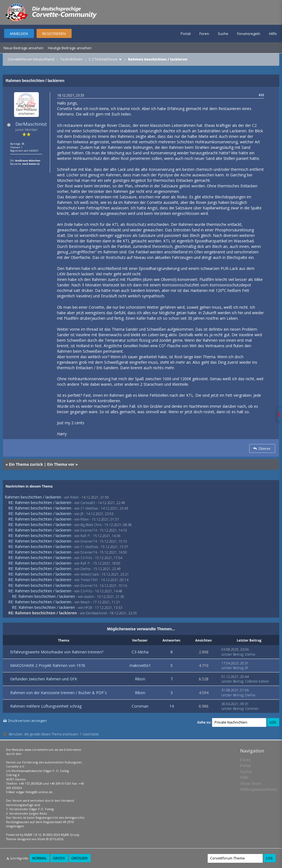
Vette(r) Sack (90, 574)
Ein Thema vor (61, 464)
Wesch (85, 602)
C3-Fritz (86, 558)
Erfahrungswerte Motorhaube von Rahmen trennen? (57, 652)
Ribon (74, 497)
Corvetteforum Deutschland (31, 59)
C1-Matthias (89, 508)
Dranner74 (89, 530)
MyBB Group (70, 835)
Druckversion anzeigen (27, 721)
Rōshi (41, 839)
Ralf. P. (85, 536)
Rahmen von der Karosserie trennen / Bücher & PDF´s (59, 693)
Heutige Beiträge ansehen (70, 48)
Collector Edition (257, 681)
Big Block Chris (91, 525)
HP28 (88, 608)
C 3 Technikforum (103, 59)
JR (82, 514)
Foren (204, 34)
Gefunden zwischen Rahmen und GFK (44, 679)
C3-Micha (140, 652)
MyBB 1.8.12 (33, 835)
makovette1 (140, 665)
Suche (223, 34)
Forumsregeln (249, 34)
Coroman (140, 706)
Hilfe (273, 34)
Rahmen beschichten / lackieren (33, 497)
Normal (39, 858)
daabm (89, 597)
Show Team (251, 783)
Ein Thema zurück (26, 464)
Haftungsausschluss (259, 789)
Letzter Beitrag (232, 654)
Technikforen (71, 59)
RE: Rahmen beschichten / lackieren (40, 503)
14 (172, 706)
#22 (261, 95)
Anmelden (19, 34)
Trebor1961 (89, 580)
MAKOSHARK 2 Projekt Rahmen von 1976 (48, 665)
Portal (186, 34)
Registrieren (54, 34)
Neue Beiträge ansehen (24, 48)
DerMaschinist (31, 124)
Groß (59, 858)
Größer (79, 858)
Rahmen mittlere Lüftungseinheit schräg (46, 706)
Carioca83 (88, 503)
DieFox (86, 569)
